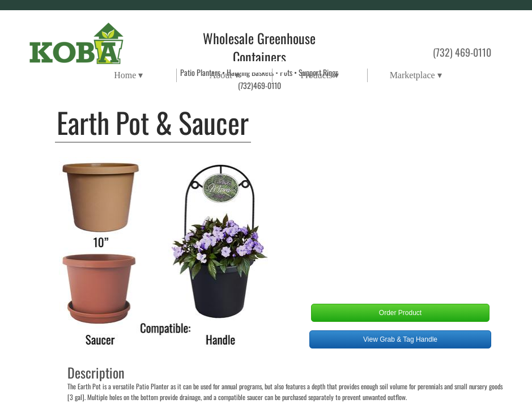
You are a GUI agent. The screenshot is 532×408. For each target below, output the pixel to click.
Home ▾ (128, 75)
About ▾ (224, 75)
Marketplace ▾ (416, 75)
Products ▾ (320, 75)
